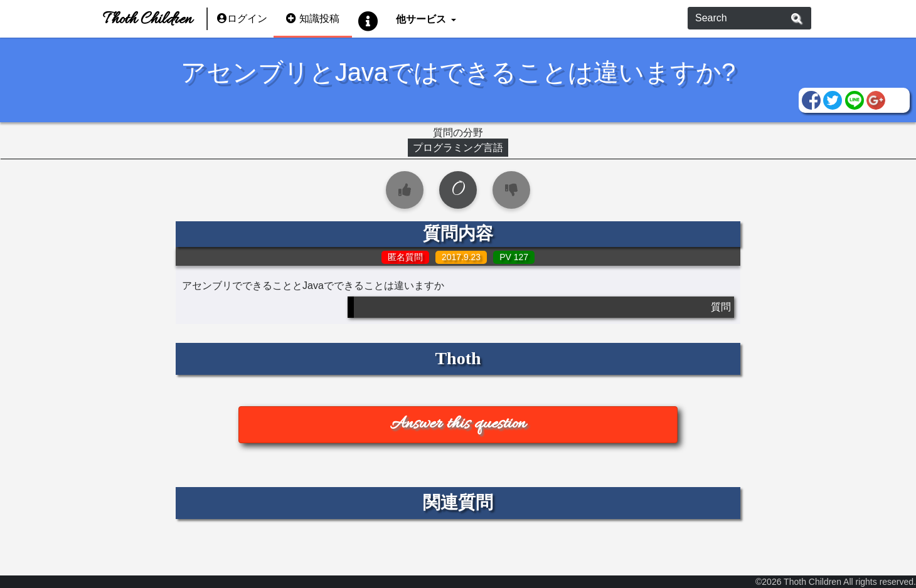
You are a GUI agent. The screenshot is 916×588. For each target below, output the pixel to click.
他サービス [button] (422, 18)
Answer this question (458, 424)
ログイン (242, 18)
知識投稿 (313, 18)
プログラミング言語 (458, 148)
